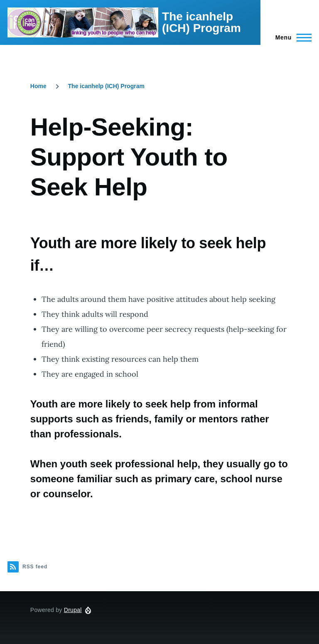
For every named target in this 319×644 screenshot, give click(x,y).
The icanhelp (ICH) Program (201, 22)
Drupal (73, 610)
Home (38, 86)
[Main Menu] (291, 37)
